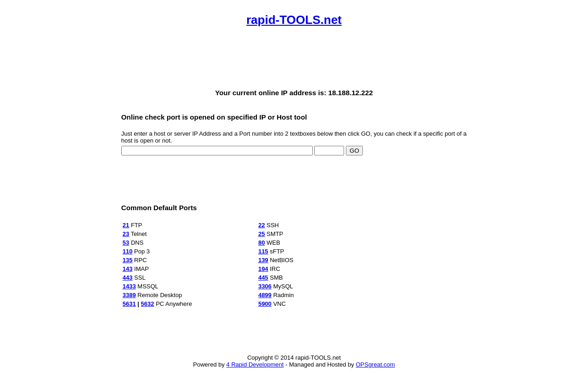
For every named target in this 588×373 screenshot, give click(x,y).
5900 (265, 304)
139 (263, 260)
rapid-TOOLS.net (294, 20)
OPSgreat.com (375, 364)
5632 (148, 304)
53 (126, 243)
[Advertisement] (294, 58)
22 (261, 225)
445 (263, 278)
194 (263, 269)
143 (128, 269)
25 (261, 234)
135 (128, 260)
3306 (265, 286)
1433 (129, 286)
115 (263, 251)
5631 (129, 304)
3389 (129, 295)
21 (126, 225)
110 (128, 251)
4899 (265, 295)
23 (126, 234)
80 (261, 243)
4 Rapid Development (255, 364)
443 (128, 278)
